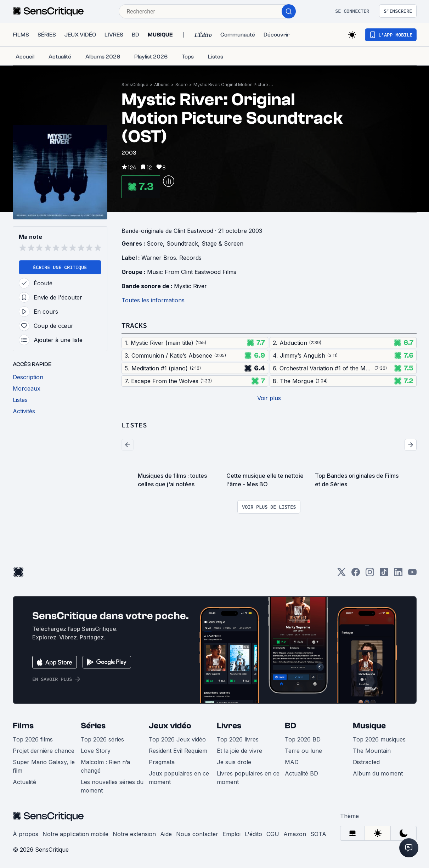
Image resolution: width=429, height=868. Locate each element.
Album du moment (378, 773)
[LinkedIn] (398, 574)
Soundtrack (182, 243)
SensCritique (135, 85)
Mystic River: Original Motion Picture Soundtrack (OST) (234, 85)
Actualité (24, 782)
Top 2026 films (33, 739)
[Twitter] (341, 574)
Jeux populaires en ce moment (179, 778)
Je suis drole (234, 762)
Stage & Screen (222, 243)
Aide (166, 834)
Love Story (96, 751)
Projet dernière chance (44, 751)
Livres (229, 726)
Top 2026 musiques (379, 739)
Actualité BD (301, 773)
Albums (162, 85)
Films (23, 726)
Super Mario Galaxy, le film (44, 766)
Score (182, 85)
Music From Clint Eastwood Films (192, 272)
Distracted (366, 762)
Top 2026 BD (303, 739)
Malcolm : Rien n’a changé (105, 766)
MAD (292, 762)
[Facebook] (356, 574)
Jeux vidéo (170, 726)
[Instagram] (370, 574)
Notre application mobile (75, 834)
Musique (369, 726)
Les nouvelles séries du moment (112, 786)
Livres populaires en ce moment (248, 778)
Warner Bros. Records (171, 258)
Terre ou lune (303, 751)
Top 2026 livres (238, 739)
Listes (134, 425)
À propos (26, 834)
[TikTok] (384, 574)
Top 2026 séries (102, 739)
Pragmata (162, 762)
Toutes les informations (153, 300)
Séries (93, 726)
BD (290, 726)
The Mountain (372, 751)
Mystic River (190, 286)
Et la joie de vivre (239, 751)
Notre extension (134, 834)
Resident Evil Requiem (178, 751)
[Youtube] (412, 574)
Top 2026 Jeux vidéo (177, 739)
